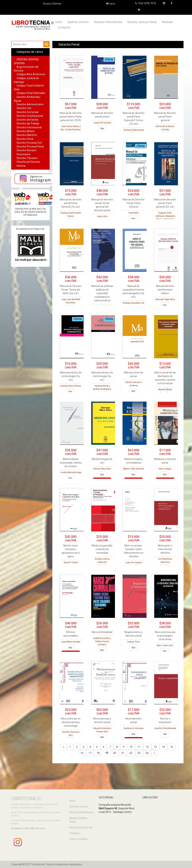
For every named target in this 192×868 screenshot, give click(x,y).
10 (131, 747)
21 (123, 753)
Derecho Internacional (29, 127)
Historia (21, 166)
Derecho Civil (24, 108)
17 (90, 753)
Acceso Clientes (52, 4)
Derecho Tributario (27, 158)
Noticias (167, 22)
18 (98, 753)
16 (82, 753)
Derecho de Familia (27, 120)
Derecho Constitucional (30, 116)
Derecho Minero (26, 131)
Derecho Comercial (27, 112)
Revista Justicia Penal (142, 22)
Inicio (59, 22)
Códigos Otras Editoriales (31, 93)
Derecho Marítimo (27, 135)
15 (172, 747)
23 (139, 753)
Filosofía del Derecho (28, 162)
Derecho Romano (27, 150)
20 (115, 753)
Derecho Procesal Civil (29, 143)
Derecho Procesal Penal (30, 147)
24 (147, 753)
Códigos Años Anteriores (31, 74)
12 (147, 747)
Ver (102, 129)
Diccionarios (23, 154)
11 (139, 747)
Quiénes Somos (78, 22)
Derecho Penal (25, 139)
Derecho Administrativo (30, 104)
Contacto (64, 27)
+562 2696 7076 (147, 3)
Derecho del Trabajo (28, 123)
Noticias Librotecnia (81, 827)
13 (155, 747)
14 (163, 747)
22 (131, 753)
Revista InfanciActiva (108, 22)
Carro (111, 4)
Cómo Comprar (78, 839)
